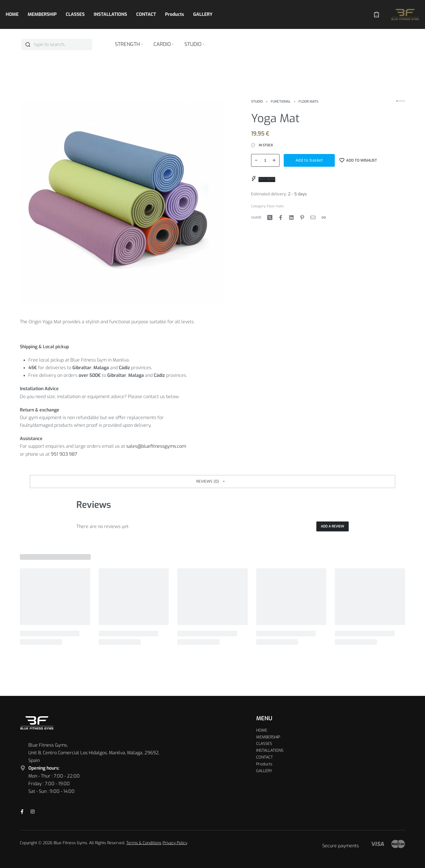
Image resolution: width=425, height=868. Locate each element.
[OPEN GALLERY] (122, 202)
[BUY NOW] (263, 179)
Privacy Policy (175, 843)
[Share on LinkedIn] (291, 217)
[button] (212, 481)
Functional (281, 102)
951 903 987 (64, 454)
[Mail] (313, 217)
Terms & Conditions (144, 843)
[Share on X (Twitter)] (270, 217)
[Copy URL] (324, 217)
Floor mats (308, 102)
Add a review (333, 526)
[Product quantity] (265, 160)
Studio (257, 102)
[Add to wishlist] (358, 160)
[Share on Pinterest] (302, 217)
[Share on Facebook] (281, 217)
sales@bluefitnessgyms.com (156, 446)
